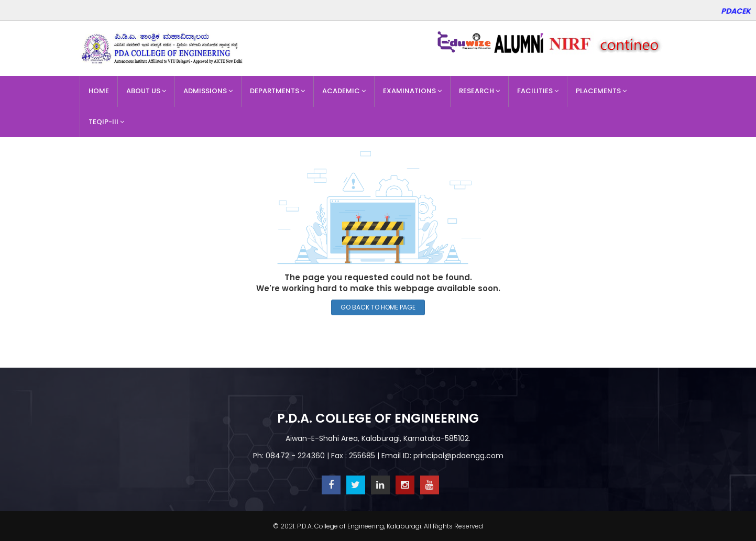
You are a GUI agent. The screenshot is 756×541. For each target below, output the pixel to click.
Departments (277, 91)
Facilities (538, 91)
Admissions (208, 91)
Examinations (412, 91)
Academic (344, 91)
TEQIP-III (106, 122)
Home (99, 91)
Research (479, 91)
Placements (601, 91)
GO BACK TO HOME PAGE (378, 307)
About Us (146, 91)
